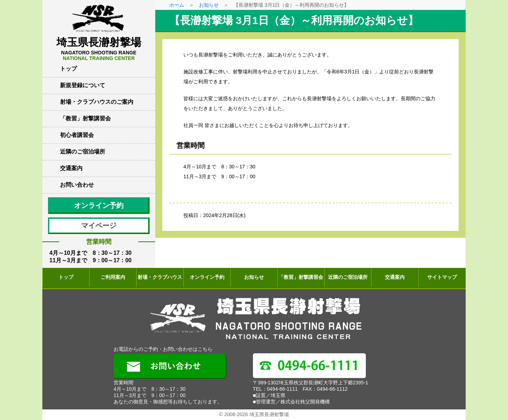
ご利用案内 (113, 277)
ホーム (177, 5)
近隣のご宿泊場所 (83, 152)
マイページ (99, 226)
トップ (68, 69)
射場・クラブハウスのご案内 (97, 102)
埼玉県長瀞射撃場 (99, 49)
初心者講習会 (77, 135)
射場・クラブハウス (160, 277)
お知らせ (209, 5)
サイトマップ (442, 277)
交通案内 (71, 168)
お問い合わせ (77, 185)
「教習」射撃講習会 (85, 118)
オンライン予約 (99, 205)
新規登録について (83, 85)
